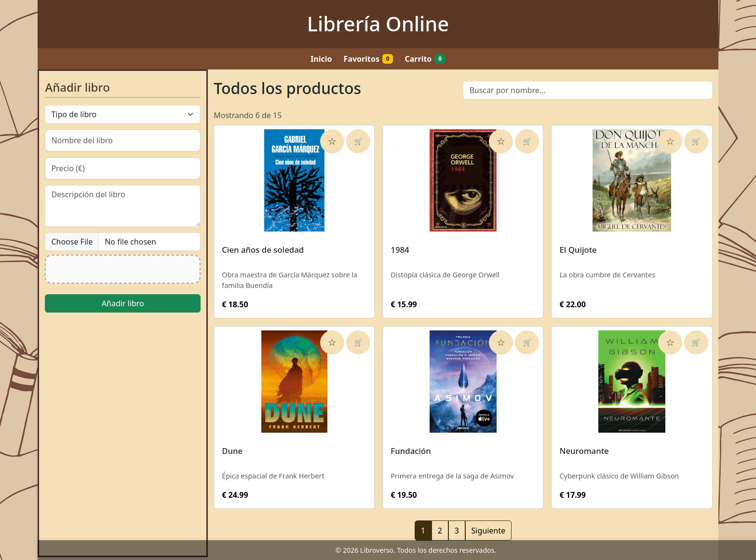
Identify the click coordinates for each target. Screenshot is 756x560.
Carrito (425, 59)
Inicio (321, 59)
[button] (123, 269)
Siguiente (488, 531)
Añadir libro (123, 303)
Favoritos (369, 59)
